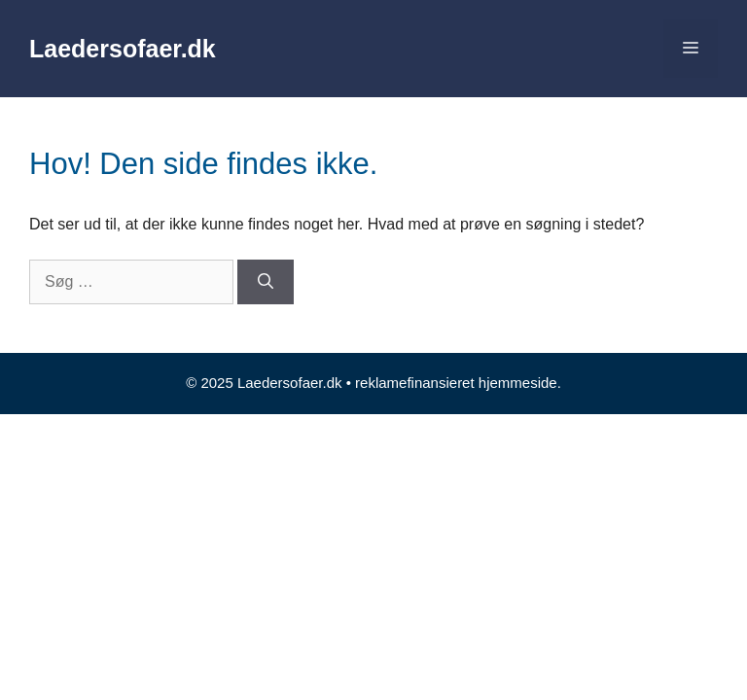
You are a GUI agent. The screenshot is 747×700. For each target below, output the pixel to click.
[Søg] (266, 282)
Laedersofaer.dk (123, 49)
